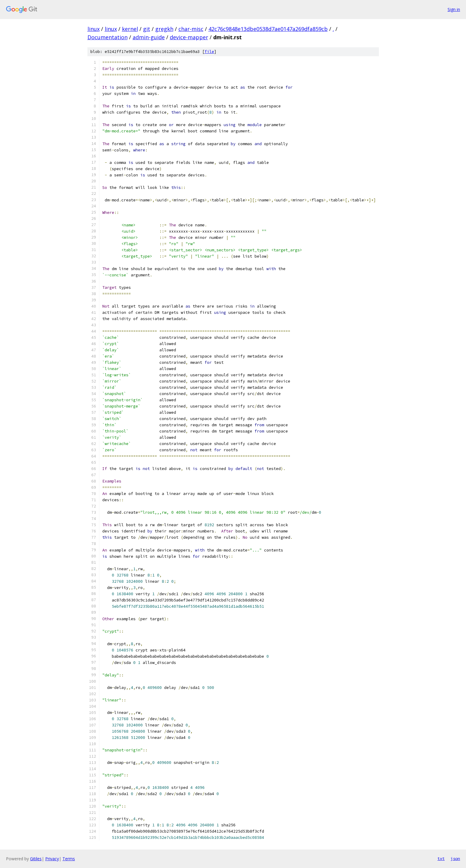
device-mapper (189, 37)
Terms (69, 859)
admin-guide (149, 37)
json (455, 858)
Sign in (454, 9)
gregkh (164, 29)
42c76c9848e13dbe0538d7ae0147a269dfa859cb (268, 29)
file (209, 52)
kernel (130, 29)
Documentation (108, 37)
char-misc (191, 29)
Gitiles (36, 859)
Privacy (52, 859)
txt (441, 858)
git (147, 29)
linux (94, 29)
